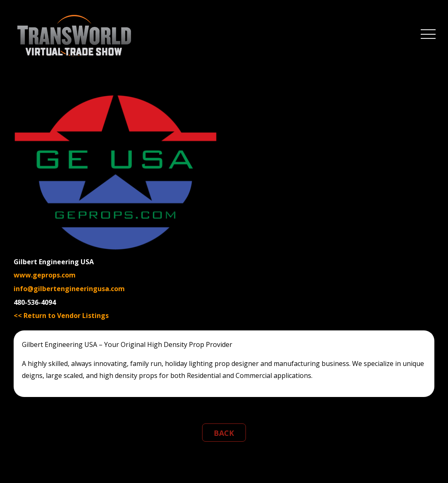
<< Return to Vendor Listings (61, 316)
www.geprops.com (45, 275)
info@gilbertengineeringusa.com (69, 289)
